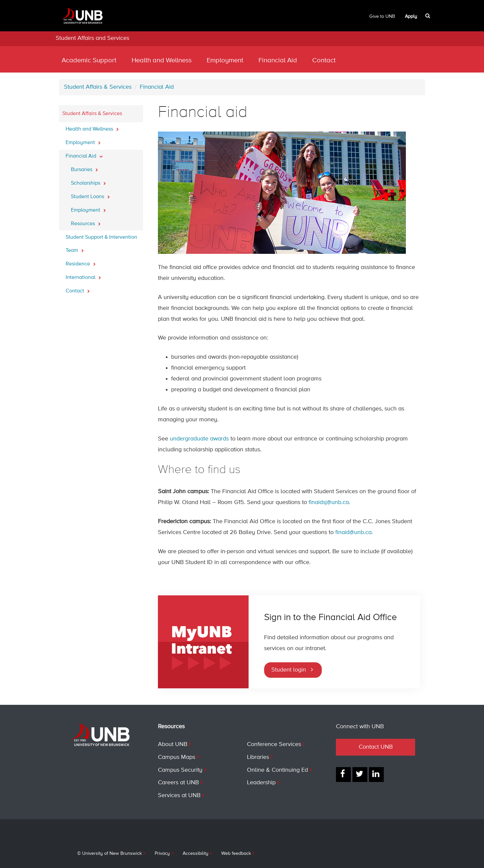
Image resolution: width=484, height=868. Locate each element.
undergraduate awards (199, 439)
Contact (324, 60)
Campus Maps (177, 757)
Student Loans (90, 195)
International (83, 276)
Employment (225, 60)
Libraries (258, 757)
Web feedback (236, 853)
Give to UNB (382, 16)
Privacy (162, 853)
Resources (86, 222)
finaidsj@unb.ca (329, 502)
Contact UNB (376, 747)
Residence (81, 262)
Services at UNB (179, 795)
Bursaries (84, 168)
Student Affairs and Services (92, 38)
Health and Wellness (162, 60)
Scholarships (88, 181)
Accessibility (196, 853)
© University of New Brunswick (109, 853)
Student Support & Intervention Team (101, 244)
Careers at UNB (178, 783)
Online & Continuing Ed (277, 770)
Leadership (261, 783)
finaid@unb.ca (353, 532)
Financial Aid (278, 60)
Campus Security (180, 770)
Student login (289, 670)
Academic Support (89, 60)
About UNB (173, 744)
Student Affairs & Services (98, 87)
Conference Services (274, 744)
